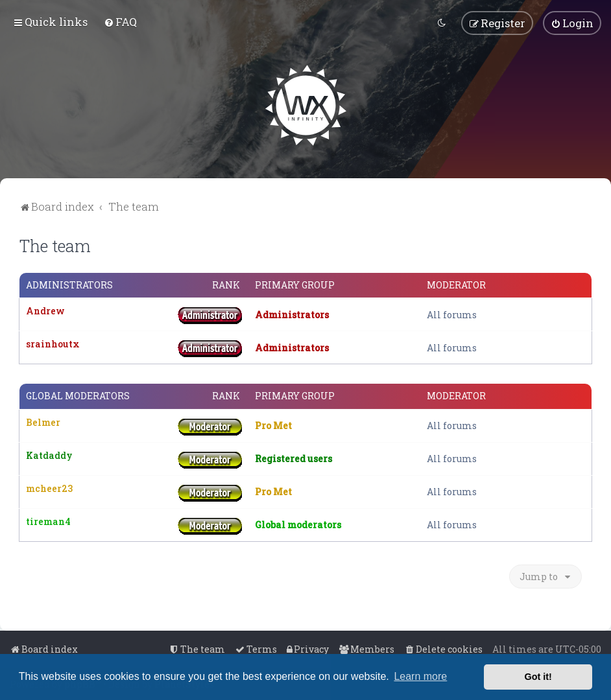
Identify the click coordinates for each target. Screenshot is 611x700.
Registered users (294, 459)
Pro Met (273, 426)
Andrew (45, 311)
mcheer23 (49, 488)
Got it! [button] (538, 677)
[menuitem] (120, 22)
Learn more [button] (420, 676)
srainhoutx (53, 344)
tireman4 (48, 521)
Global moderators (78, 396)
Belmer (43, 422)
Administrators (69, 285)
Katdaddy (49, 455)
